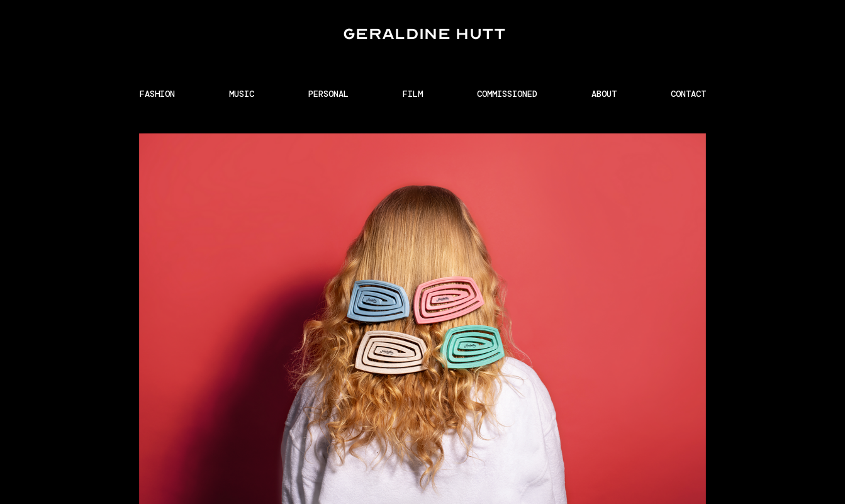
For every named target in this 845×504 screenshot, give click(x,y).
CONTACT (688, 94)
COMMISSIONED (507, 94)
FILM (413, 94)
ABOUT (604, 94)
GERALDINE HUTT (425, 34)
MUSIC (242, 94)
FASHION (157, 94)
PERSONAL (328, 94)
